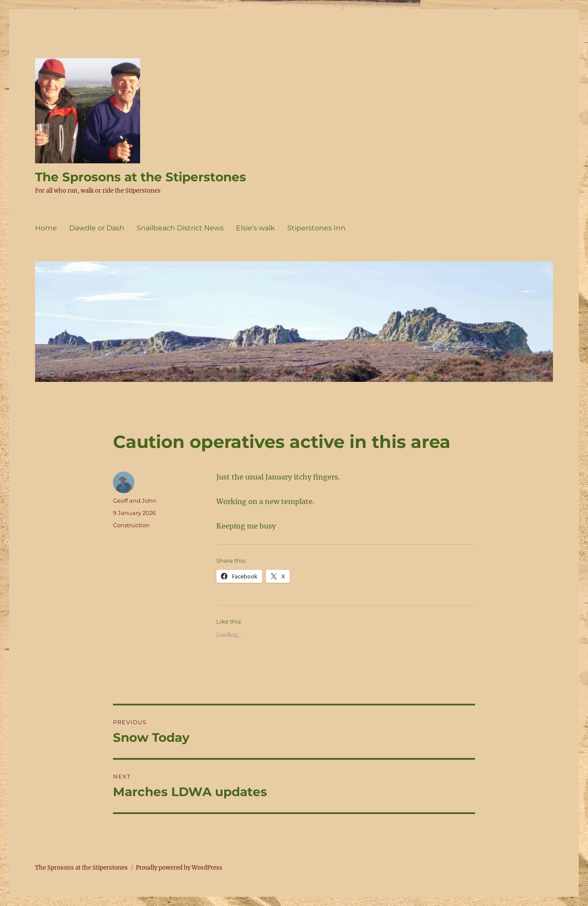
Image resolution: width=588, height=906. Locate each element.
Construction (131, 525)
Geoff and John (135, 501)
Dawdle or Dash (97, 228)
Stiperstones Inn (316, 228)
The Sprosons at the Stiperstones (141, 177)
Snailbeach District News (180, 228)
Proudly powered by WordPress (179, 868)
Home (46, 228)
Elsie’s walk (255, 228)
